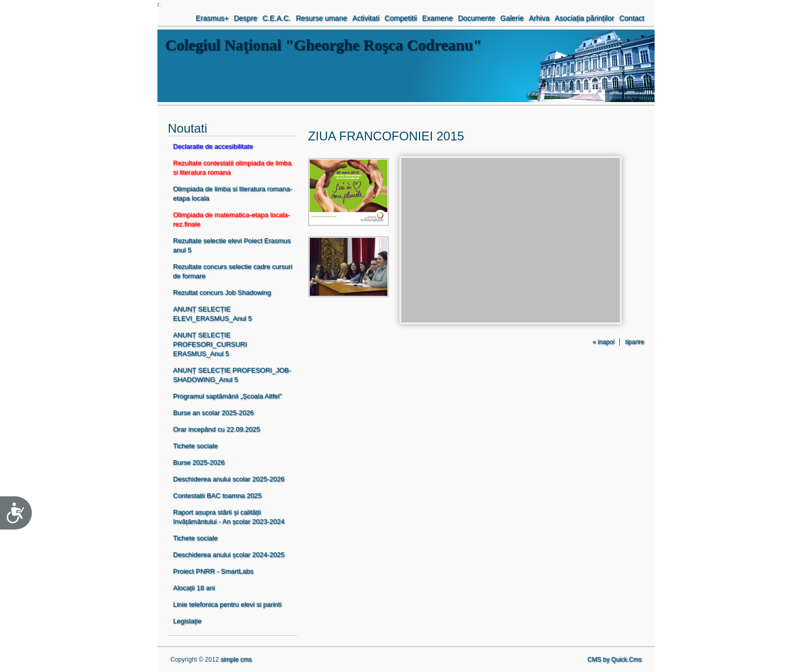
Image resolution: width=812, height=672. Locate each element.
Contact (632, 18)
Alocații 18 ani (194, 588)
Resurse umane (321, 18)
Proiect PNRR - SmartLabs (213, 571)
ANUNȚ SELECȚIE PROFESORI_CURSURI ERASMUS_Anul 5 (210, 344)
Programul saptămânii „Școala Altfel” (227, 396)
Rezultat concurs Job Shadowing (222, 292)
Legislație (187, 621)
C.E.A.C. (277, 18)
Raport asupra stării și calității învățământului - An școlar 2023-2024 (229, 517)
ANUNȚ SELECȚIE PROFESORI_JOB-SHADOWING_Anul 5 (232, 375)
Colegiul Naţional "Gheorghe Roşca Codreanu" (323, 45)
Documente (476, 18)
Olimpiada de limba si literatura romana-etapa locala (233, 194)
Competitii (401, 18)
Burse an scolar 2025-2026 (213, 413)
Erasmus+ (212, 18)
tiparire (635, 342)
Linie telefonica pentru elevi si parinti (227, 604)
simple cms (236, 660)
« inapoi (603, 342)
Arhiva (539, 18)
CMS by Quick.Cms (614, 660)
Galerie (512, 18)
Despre (245, 18)
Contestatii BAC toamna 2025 (217, 496)
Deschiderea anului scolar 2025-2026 (229, 479)
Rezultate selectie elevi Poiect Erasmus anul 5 (232, 245)
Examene (437, 18)
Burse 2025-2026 (199, 462)
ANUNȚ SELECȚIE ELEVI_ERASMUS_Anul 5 (212, 314)
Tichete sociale (195, 446)
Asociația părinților (584, 18)
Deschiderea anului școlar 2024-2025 (229, 555)
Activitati (366, 18)
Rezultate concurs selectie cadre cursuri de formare (233, 271)
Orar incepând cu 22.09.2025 (216, 429)
